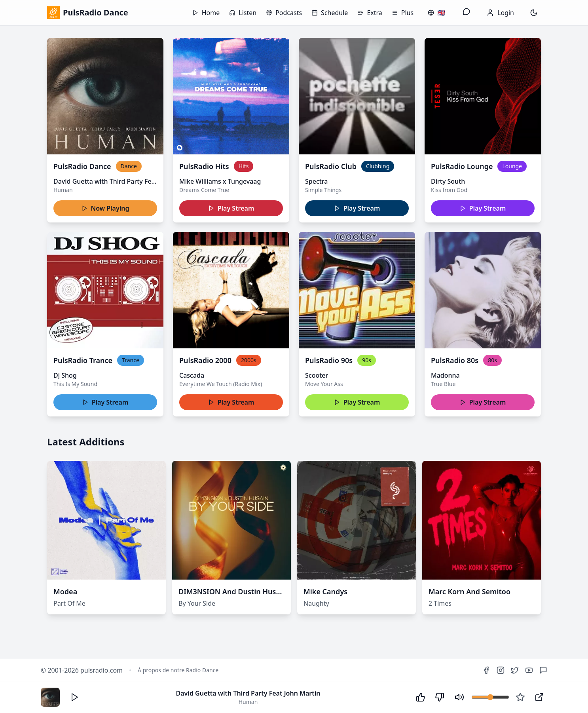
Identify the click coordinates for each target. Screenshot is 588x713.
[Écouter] (75, 697)
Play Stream (231, 208)
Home (206, 13)
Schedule (330, 13)
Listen (243, 13)
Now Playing (105, 208)
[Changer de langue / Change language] (436, 13)
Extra (370, 13)
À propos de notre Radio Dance (178, 670)
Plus (403, 13)
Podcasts (284, 13)
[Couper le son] (459, 697)
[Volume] (490, 697)
